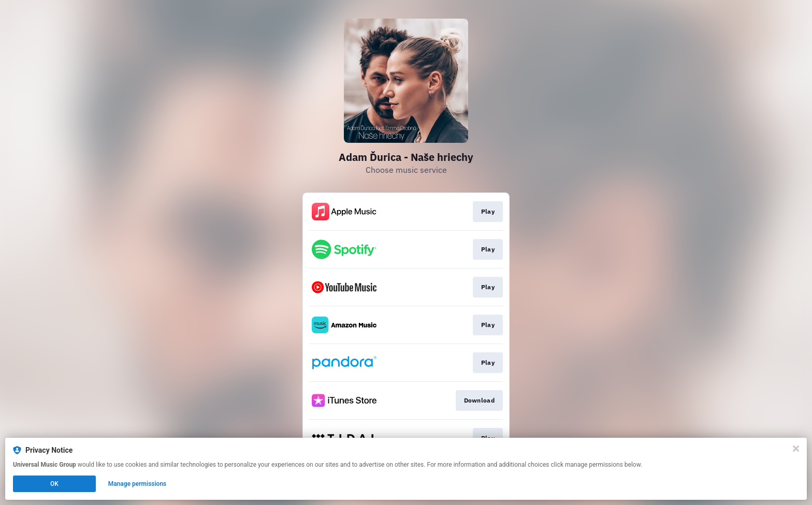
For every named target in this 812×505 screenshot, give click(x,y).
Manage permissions (137, 484)
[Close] (796, 449)
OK (54, 484)
